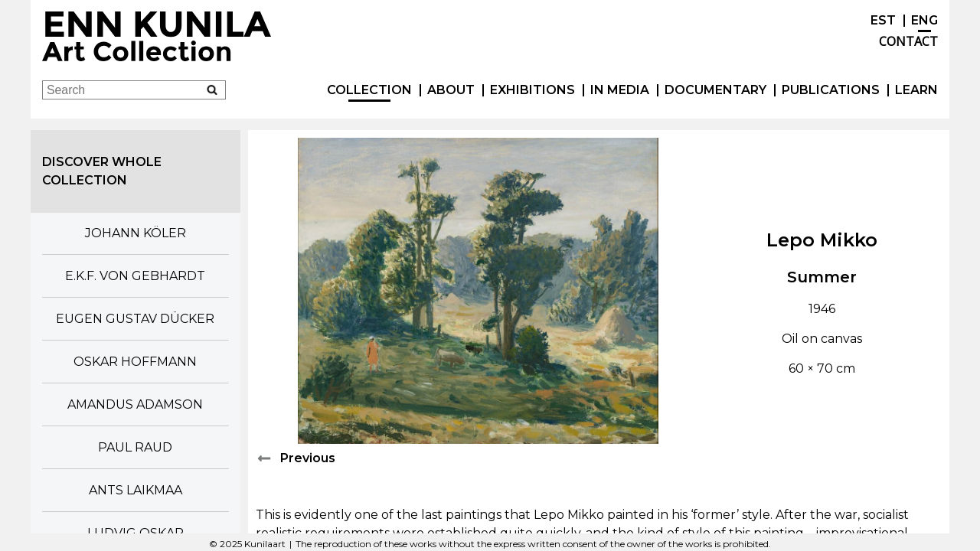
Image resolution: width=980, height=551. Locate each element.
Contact (908, 41)
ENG (924, 20)
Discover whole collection (102, 171)
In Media (620, 90)
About (451, 90)
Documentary (715, 90)
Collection (369, 90)
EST (883, 20)
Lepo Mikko (822, 240)
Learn (916, 90)
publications (831, 90)
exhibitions (532, 90)
